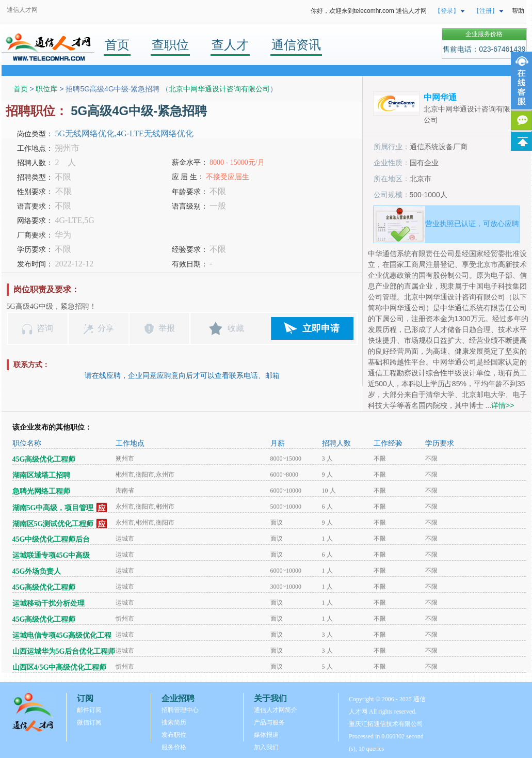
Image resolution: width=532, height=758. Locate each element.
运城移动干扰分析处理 (49, 603)
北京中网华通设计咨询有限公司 (219, 89)
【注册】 (486, 11)
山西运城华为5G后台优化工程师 (64, 651)
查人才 (230, 45)
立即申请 (321, 328)
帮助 (518, 11)
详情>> (503, 405)
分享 (106, 328)
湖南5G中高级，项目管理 (53, 508)
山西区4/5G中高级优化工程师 (60, 667)
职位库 (46, 89)
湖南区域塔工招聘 (41, 475)
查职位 (170, 45)
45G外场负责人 (37, 571)
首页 (117, 45)
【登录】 (447, 11)
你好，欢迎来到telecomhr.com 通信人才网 (369, 11)
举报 (167, 328)
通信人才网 (22, 10)
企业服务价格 (484, 34)
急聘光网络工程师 (41, 491)
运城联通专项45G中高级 (51, 555)
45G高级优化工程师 (44, 459)
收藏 (236, 328)
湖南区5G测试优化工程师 (53, 524)
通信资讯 (296, 45)
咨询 (45, 328)
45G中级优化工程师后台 (51, 539)
